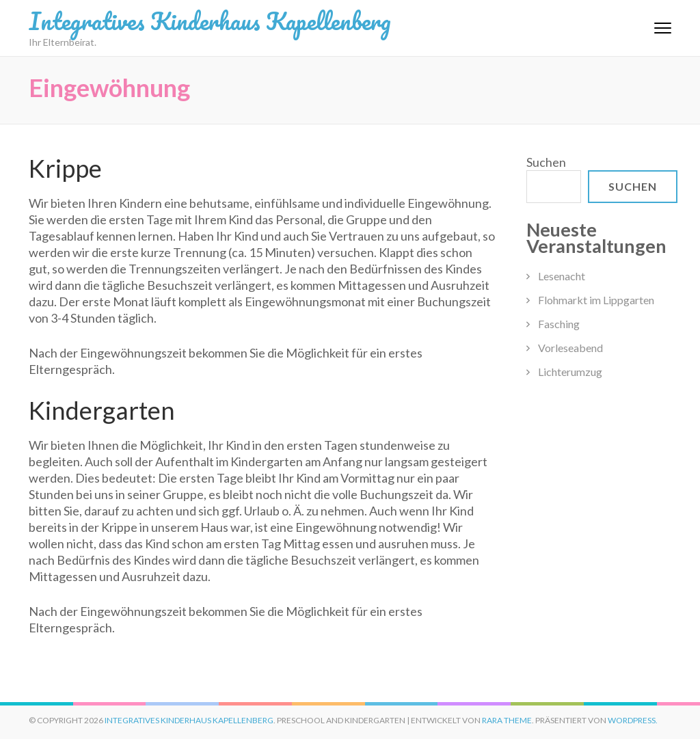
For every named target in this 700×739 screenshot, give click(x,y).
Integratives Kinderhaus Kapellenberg (210, 21)
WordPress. (633, 720)
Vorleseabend (570, 348)
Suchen (546, 162)
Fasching (559, 324)
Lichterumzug (570, 372)
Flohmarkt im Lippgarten (596, 300)
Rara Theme (507, 720)
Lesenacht (562, 276)
